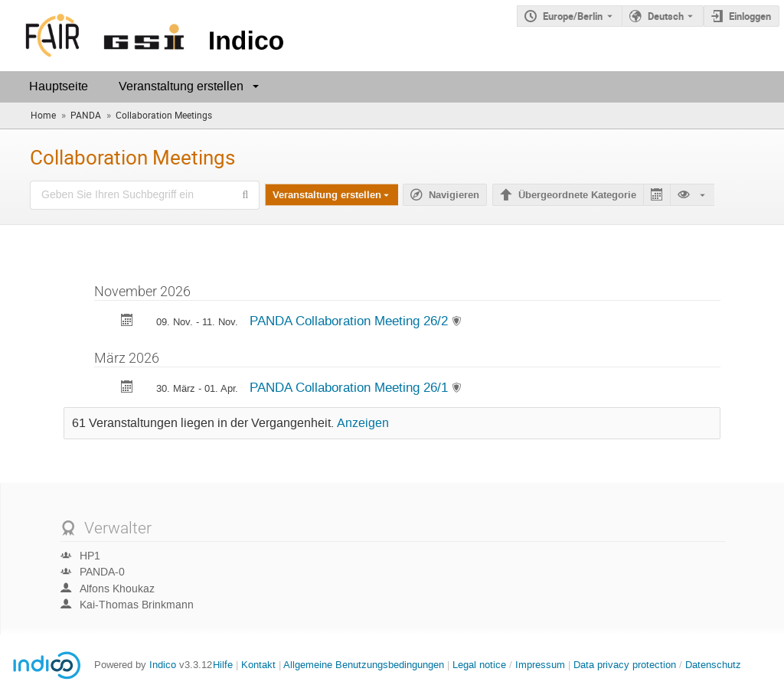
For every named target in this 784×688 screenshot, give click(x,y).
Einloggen (750, 16)
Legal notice (481, 665)
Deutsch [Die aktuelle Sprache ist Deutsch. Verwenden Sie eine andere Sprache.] (666, 16)
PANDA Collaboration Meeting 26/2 (351, 321)
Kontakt (258, 665)
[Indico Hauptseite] (145, 36)
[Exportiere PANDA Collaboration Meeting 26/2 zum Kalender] (127, 322)
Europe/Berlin (573, 16)
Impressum (540, 665)
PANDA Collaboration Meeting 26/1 (351, 387)
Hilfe (223, 665)
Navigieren (454, 195)
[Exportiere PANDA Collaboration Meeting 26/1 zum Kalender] (127, 388)
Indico (163, 665)
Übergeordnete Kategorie (577, 195)
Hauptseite (59, 86)
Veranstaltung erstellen (181, 86)
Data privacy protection (626, 665)
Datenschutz (713, 665)
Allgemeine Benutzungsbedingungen (364, 665)
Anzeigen (363, 423)
